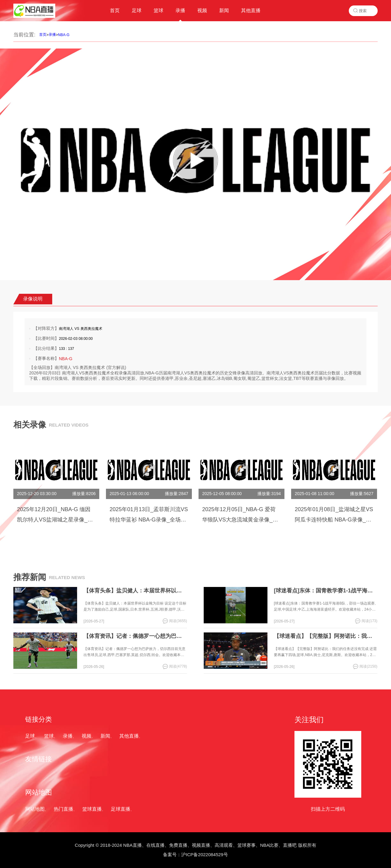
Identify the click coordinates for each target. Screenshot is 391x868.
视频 (87, 736)
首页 (43, 35)
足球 (30, 736)
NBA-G (64, 35)
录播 (52, 35)
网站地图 (35, 809)
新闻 (105, 736)
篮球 (49, 736)
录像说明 (33, 299)
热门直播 (63, 809)
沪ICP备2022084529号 (204, 855)
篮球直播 (92, 809)
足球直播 (121, 809)
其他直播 (129, 736)
